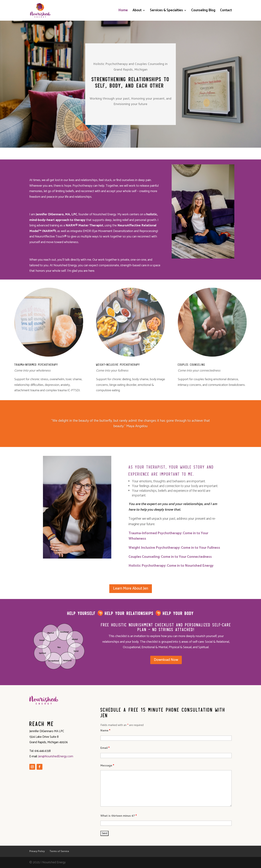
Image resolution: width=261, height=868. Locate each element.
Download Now (166, 660)
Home (123, 11)
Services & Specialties (166, 11)
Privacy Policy (37, 851)
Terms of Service (59, 851)
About (137, 11)
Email (105, 748)
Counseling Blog (203, 11)
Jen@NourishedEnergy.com (54, 756)
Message (107, 766)
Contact (226, 11)
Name (105, 731)
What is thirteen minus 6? (119, 816)
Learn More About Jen (131, 588)
